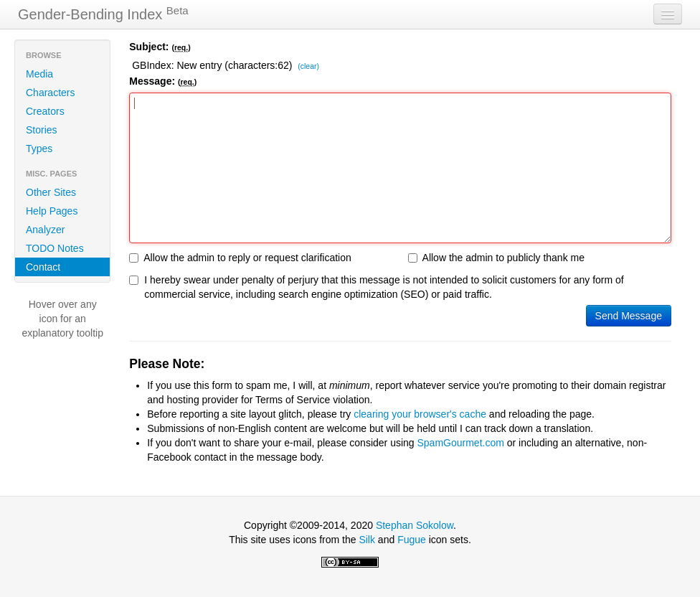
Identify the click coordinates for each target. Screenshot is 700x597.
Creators (45, 111)
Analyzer (45, 230)
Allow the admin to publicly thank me (496, 258)
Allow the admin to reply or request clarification (240, 258)
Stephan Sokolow (415, 525)
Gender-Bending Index (103, 14)
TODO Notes (55, 248)
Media (39, 74)
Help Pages (52, 211)
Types (39, 149)
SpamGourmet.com (461, 443)
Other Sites (51, 192)
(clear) (308, 67)
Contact (43, 267)
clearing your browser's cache (420, 414)
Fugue (412, 540)
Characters (50, 93)
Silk (367, 540)
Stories (42, 130)
